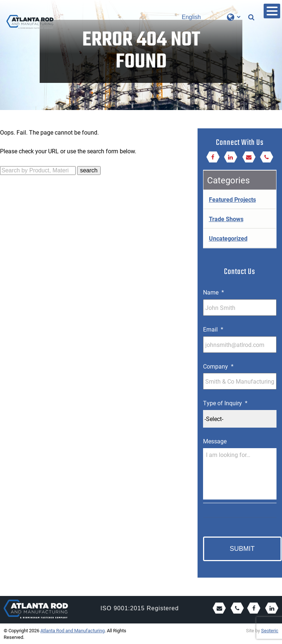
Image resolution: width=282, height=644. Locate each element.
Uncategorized (228, 238)
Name (214, 292)
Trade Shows (226, 219)
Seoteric (270, 630)
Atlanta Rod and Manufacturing (73, 630)
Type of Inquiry (225, 403)
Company (218, 366)
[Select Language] (211, 17)
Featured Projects (232, 199)
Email (213, 329)
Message (215, 441)
